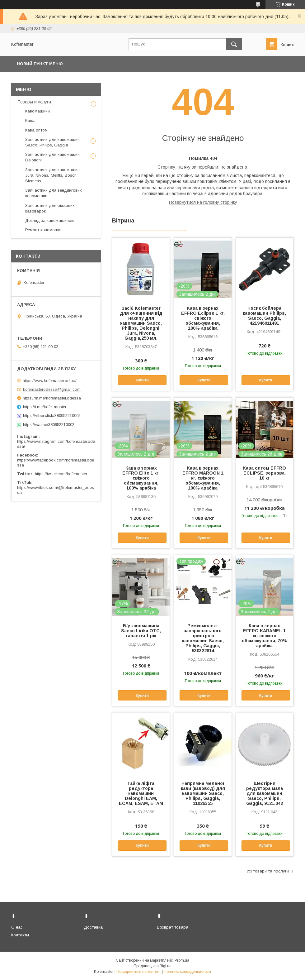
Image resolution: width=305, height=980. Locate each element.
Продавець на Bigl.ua (152, 966)
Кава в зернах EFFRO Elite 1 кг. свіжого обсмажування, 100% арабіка (141, 478)
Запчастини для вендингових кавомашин (54, 193)
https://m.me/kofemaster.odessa (52, 398)
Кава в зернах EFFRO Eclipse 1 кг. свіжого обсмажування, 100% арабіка (203, 318)
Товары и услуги (34, 102)
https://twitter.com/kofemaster (61, 474)
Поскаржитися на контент (139, 972)
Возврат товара (173, 927)
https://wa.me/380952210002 (49, 425)
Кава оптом (36, 130)
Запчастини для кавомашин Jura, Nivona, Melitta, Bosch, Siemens (52, 175)
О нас (17, 927)
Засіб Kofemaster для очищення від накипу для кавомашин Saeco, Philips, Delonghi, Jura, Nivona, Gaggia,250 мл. (141, 323)
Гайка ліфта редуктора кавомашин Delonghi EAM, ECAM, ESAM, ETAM (141, 793)
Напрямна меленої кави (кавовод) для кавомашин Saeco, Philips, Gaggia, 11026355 (203, 793)
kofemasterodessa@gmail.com (52, 389)
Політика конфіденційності (187, 972)
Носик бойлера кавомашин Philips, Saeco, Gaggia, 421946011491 (264, 316)
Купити (142, 380)
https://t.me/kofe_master (45, 407)
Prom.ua (182, 960)
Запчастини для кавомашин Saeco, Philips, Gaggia (52, 142)
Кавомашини (38, 111)
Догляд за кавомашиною (50, 220)
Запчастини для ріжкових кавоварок (50, 208)
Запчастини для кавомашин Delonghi (52, 157)
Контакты (20, 935)
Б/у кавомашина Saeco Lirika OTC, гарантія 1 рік (141, 631)
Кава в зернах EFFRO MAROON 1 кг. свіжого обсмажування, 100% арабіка (203, 478)
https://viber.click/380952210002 (52, 416)
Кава (30, 120)
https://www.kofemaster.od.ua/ (50, 380)
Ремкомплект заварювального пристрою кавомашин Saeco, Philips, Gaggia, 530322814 (203, 638)
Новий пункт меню (40, 64)
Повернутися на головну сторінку (203, 202)
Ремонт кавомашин (44, 230)
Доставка (93, 927)
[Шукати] (234, 44)
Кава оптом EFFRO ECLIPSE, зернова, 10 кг (265, 473)
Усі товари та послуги (268, 871)
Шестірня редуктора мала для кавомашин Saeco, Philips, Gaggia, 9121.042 (265, 793)
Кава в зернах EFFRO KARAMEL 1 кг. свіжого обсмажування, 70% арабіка (264, 636)
